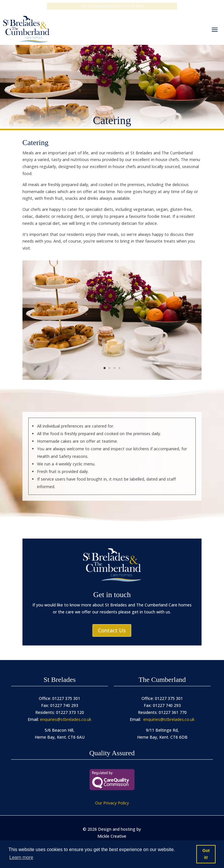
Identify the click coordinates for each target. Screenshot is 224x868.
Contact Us (112, 630)
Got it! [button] (206, 854)
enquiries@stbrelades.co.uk (66, 719)
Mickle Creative (112, 836)
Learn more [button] (21, 857)
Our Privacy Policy (112, 803)
